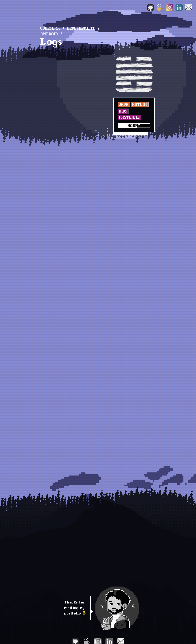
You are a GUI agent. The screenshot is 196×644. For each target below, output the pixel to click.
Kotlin (140, 105)
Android (49, 34)
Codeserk (50, 28)
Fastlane (129, 117)
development (81, 28)
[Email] (188, 7)
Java (124, 105)
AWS (123, 111)
